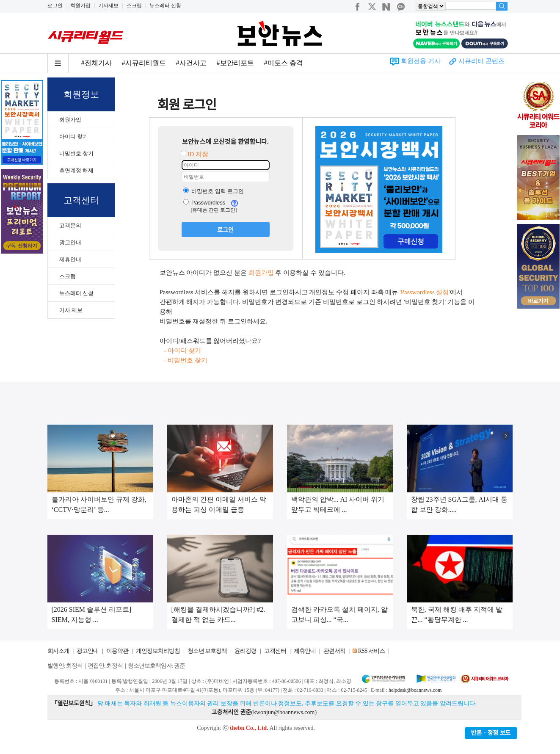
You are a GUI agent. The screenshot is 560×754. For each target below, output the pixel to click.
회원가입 (80, 6)
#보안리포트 (235, 63)
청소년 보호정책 (207, 651)
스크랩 (134, 6)
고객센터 (275, 651)
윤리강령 (246, 651)
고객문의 (70, 225)
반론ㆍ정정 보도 (491, 733)
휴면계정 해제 (76, 170)
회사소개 (58, 651)
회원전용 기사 (421, 61)
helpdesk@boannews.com (415, 690)
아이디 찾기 (74, 137)
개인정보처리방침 (158, 651)
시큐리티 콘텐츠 (481, 61)
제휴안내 (70, 259)
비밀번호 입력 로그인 (214, 191)
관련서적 (334, 651)
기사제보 (108, 6)
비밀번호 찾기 (76, 153)
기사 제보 (71, 310)
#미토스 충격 (284, 63)
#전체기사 (97, 63)
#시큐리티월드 (144, 63)
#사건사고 (191, 63)
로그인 (55, 6)
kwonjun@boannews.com (284, 712)
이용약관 (117, 651)
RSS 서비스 (371, 651)
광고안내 (70, 242)
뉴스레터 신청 (165, 6)
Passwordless (204, 203)
